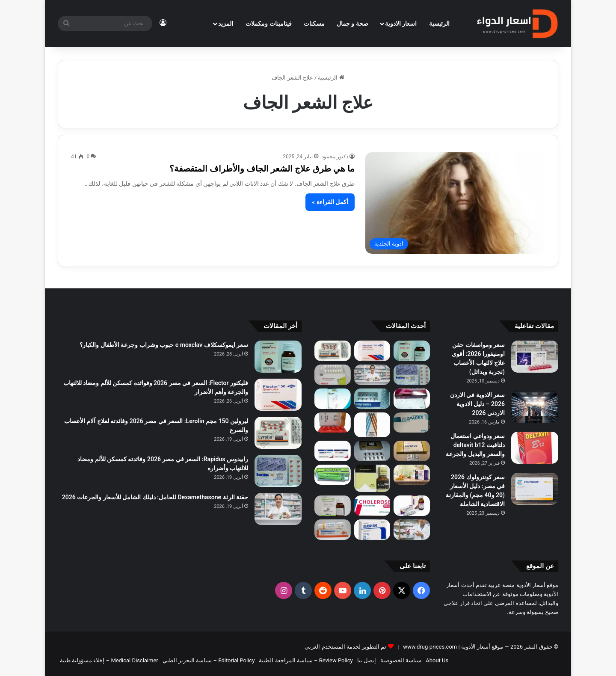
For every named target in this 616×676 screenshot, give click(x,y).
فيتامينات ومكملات (268, 24)
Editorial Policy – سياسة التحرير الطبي (209, 660)
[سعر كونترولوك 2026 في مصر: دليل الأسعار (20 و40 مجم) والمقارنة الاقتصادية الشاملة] (535, 489)
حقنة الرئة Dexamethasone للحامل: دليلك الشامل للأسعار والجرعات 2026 (155, 497)
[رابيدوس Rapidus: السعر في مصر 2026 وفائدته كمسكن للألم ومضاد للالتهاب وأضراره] (412, 375)
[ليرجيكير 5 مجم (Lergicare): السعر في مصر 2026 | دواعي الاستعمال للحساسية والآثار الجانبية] (412, 506)
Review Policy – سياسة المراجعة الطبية (306, 660)
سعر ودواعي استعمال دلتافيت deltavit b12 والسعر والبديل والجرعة (475, 445)
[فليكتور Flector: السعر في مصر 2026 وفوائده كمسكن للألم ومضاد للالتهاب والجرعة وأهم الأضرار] (372, 351)
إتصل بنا (367, 660)
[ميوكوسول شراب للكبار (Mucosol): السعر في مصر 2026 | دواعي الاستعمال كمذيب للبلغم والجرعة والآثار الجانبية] (333, 399)
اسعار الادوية (401, 24)
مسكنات (314, 24)
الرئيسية (439, 24)
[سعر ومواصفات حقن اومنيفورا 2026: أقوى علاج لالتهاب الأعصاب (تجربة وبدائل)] (535, 357)
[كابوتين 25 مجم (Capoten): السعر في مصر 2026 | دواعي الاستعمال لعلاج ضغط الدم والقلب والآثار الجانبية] (412, 451)
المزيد (226, 24)
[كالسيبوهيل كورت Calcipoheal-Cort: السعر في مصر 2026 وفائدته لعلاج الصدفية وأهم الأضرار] (333, 530)
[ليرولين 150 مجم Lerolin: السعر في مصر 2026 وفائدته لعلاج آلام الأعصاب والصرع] (333, 351)
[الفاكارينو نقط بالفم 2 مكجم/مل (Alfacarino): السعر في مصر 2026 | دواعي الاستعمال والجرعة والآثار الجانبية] (372, 479)
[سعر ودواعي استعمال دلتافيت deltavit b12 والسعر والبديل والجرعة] (535, 448)
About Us (437, 660)
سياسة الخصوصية (401, 660)
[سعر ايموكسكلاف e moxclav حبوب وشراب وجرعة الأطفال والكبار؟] (412, 351)
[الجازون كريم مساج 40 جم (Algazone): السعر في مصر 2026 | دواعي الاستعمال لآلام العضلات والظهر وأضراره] (333, 475)
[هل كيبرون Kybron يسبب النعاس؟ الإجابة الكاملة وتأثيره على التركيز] (333, 506)
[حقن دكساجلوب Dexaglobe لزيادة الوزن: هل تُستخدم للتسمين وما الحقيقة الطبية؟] (412, 530)
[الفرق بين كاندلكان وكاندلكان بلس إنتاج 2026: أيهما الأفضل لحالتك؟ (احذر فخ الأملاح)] (333, 451)
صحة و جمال (352, 24)
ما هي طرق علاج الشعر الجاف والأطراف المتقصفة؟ (262, 169)
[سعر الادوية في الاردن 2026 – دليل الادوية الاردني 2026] (535, 407)
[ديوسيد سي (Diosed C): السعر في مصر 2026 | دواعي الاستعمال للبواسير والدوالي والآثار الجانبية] (333, 423)
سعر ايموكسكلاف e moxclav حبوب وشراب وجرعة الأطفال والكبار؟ (164, 345)
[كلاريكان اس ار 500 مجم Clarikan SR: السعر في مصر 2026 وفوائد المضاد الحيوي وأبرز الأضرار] (372, 530)
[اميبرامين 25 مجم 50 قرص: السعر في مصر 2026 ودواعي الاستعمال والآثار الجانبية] (372, 399)
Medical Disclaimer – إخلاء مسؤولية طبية (109, 660)
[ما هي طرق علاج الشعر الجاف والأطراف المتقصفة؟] (455, 203)
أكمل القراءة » (330, 202)
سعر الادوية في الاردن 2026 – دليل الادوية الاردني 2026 (477, 404)
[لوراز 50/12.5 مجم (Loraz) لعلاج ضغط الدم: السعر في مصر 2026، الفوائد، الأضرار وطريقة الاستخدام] (412, 399)
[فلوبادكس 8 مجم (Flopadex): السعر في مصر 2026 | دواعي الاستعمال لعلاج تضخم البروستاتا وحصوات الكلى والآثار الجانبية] (412, 423)
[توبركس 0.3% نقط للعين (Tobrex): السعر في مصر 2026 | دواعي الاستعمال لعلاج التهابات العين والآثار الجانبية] (372, 425)
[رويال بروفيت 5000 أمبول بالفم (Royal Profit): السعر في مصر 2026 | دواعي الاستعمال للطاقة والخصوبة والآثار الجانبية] (412, 475)
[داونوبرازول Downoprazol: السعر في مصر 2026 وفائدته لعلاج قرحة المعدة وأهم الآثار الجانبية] (333, 375)
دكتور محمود (335, 157)
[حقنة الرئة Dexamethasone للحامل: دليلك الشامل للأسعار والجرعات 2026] (372, 375)
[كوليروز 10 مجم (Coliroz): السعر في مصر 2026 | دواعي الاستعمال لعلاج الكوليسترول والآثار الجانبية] (372, 506)
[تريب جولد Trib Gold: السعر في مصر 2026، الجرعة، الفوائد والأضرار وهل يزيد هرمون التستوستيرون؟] (372, 451)
